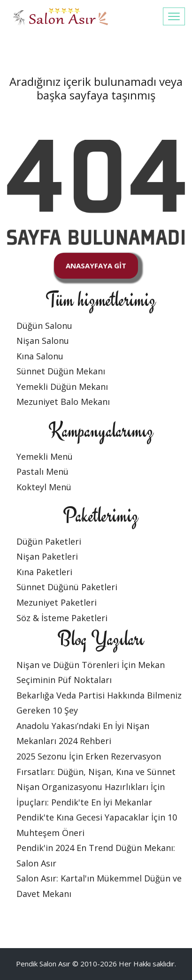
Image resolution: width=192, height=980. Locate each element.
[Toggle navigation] (174, 16)
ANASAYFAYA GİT (96, 266)
